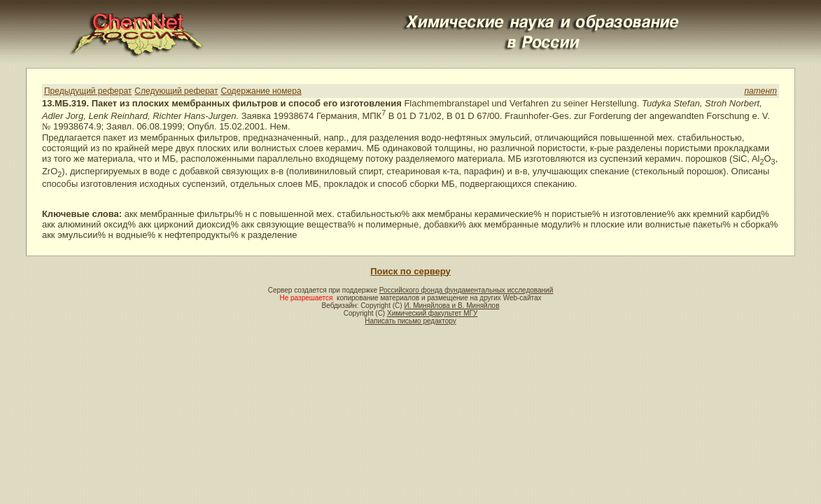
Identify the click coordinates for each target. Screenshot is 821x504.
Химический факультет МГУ (432, 313)
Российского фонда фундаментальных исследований (466, 290)
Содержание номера (261, 91)
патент (760, 91)
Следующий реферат (176, 91)
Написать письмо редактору (410, 321)
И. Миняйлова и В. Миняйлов (451, 306)
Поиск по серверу (410, 271)
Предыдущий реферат (88, 91)
